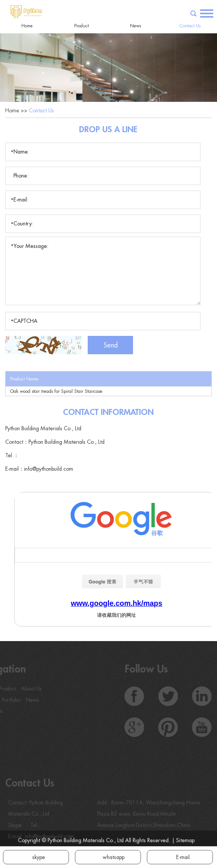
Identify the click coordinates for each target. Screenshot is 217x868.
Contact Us (190, 26)
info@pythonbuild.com (49, 469)
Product (82, 26)
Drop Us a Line (108, 130)
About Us (26, 689)
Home (27, 26)
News (135, 26)
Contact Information (108, 412)
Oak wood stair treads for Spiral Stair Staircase (56, 391)
